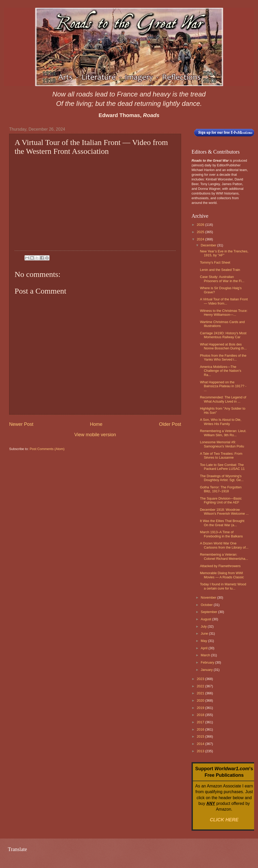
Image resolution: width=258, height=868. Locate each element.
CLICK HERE (224, 820)
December (209, 245)
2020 (201, 700)
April (204, 648)
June (205, 633)
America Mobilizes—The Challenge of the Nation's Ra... (220, 371)
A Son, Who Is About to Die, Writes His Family (221, 422)
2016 (201, 729)
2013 (201, 751)
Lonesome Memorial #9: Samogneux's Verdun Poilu (222, 444)
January (207, 670)
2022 (201, 686)
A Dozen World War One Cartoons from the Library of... (224, 545)
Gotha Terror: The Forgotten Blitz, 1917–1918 (221, 489)
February (208, 662)
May (204, 641)
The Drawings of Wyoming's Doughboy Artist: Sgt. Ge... (222, 478)
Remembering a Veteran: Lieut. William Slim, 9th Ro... (223, 433)
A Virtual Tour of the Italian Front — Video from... (224, 301)
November (209, 597)
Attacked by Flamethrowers (220, 566)
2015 (201, 736)
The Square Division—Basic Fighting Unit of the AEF (221, 500)
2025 (201, 232)
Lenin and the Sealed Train (220, 270)
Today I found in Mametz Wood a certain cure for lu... (223, 586)
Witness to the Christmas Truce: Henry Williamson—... (224, 313)
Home (96, 424)
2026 (201, 225)
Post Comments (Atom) (47, 449)
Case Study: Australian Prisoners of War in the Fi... (222, 279)
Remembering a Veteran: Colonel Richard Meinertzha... (224, 556)
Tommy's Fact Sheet (215, 262)
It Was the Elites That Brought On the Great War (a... (222, 523)
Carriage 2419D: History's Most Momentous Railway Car (223, 335)
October (207, 605)
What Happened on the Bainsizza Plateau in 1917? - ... (223, 386)
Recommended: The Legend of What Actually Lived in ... (223, 399)
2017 (201, 722)
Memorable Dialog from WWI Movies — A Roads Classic (222, 575)
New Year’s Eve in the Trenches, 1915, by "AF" (224, 253)
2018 (201, 715)
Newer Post (21, 424)
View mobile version (95, 435)
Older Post (170, 424)
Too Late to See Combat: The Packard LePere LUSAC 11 (222, 467)
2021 (201, 693)
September (209, 612)
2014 (201, 744)
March (206, 655)
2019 (201, 708)
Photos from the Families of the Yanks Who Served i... (223, 357)
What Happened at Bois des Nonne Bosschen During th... (223, 346)
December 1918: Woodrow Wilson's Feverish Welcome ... (224, 512)
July (204, 626)
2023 (201, 679)
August (206, 619)
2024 (201, 239)
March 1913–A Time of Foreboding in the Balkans (221, 534)
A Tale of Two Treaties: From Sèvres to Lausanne (221, 456)
